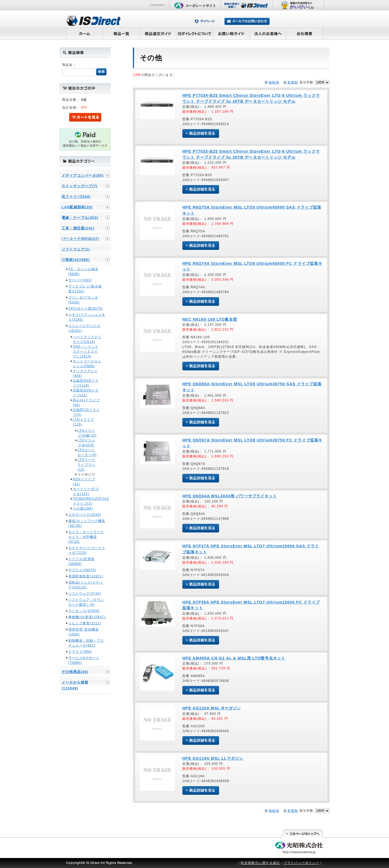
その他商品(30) (75, 672)
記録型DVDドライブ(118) (86, 383)
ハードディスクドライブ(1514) (87, 339)
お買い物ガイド (231, 33)
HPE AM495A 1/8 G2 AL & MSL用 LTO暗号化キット (234, 658)
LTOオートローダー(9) (87, 453)
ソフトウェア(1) (76, 249)
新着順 (293, 82)
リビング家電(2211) (85, 623)
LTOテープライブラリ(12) (86, 465)
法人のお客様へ (268, 33)
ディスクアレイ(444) (85, 373)
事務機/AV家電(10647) (87, 617)
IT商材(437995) (76, 260)
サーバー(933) (80, 280)
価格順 (274, 82)
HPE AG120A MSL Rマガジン (212, 708)
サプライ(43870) (82, 570)
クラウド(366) (80, 652)
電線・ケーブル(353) (80, 218)
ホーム (84, 33)
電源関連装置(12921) (86, 576)
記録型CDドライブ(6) (86, 412)
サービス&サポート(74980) (84, 660)
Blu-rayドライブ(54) (86, 403)
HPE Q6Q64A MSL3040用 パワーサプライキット (230, 496)
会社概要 (305, 33)
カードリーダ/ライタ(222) (86, 491)
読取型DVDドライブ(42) (86, 393)
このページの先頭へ (302, 834)
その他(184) (83, 508)
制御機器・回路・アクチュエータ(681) (86, 643)
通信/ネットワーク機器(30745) (87, 523)
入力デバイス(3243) (85, 515)
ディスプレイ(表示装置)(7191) (85, 289)
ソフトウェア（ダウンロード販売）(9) (86, 602)
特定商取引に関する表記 (260, 863)
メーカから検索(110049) (75, 685)
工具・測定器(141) (78, 228)
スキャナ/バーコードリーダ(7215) (87, 550)
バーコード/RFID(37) (80, 239)
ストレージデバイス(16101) (84, 328)
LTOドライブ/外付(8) (86, 443)
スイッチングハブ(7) (80, 186)
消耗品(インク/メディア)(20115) (86, 585)
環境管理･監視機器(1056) (84, 632)
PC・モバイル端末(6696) (83, 272)
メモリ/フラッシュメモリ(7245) (87, 317)
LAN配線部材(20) (77, 207)
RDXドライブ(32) (84, 482)
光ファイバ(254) (76, 197)
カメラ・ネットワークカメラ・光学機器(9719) (86, 537)
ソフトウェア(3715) (85, 594)
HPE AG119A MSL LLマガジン (213, 758)
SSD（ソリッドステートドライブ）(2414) (86, 351)
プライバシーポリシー (301, 863)
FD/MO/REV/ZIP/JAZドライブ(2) (87, 501)
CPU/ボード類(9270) (86, 309)
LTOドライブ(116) (84, 422)
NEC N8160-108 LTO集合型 (210, 319)
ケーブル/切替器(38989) (81, 561)
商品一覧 (121, 33)
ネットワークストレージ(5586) (87, 364)
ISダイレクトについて (195, 33)
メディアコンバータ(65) (83, 175)
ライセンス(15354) (84, 611)
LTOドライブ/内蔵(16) (87, 433)
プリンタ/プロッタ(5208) (83, 300)
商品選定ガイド (158, 33)
